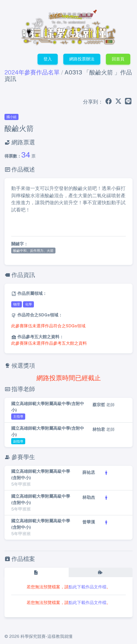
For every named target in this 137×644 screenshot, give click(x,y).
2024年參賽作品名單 (32, 72)
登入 (48, 59)
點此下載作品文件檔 (88, 587)
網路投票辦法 (82, 59)
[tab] (36, 572)
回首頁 (118, 59)
